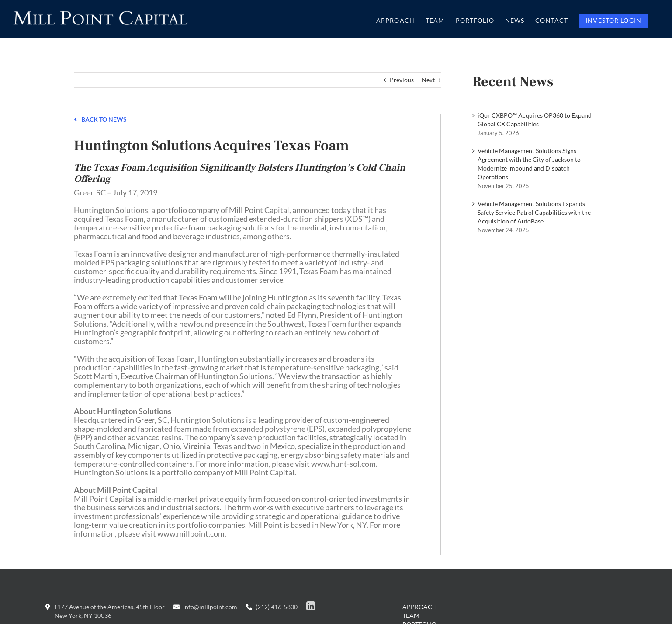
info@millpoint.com (205, 607)
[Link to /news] (75, 119)
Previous (402, 80)
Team (411, 615)
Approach (420, 607)
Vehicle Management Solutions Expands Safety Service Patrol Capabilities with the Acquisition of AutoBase (534, 212)
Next (428, 80)
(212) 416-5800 (272, 607)
